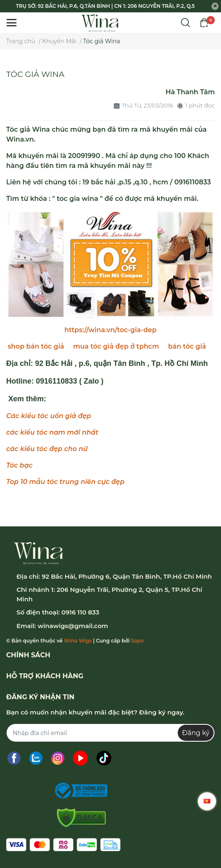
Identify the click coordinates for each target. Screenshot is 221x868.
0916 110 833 (80, 612)
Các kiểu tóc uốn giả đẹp (49, 416)
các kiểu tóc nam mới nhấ (51, 432)
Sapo (138, 641)
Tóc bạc (19, 465)
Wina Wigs (78, 641)
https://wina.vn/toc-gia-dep (110, 330)
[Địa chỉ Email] (110, 733)
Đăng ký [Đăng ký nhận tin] (196, 733)
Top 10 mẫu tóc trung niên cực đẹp (65, 482)
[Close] (215, 6)
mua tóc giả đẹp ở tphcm (116, 346)
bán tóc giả (187, 346)
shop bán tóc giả (36, 346)
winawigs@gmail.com (73, 626)
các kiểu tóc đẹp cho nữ (47, 449)
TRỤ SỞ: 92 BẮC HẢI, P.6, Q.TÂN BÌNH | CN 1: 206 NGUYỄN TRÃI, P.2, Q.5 (105, 6)
